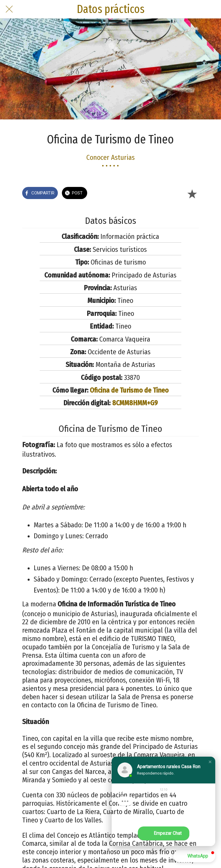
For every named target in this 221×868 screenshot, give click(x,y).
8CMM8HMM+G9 (135, 403)
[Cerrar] (9, 9)
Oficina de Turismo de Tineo (129, 390)
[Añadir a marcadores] (192, 194)
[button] (210, 762)
